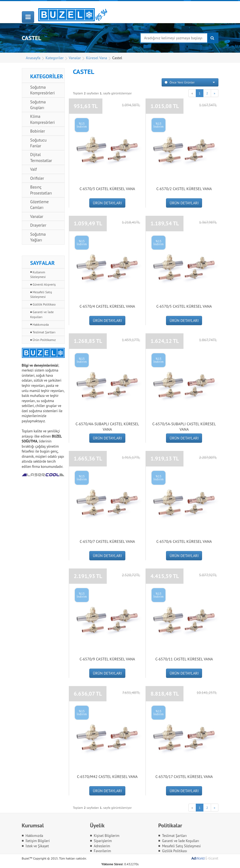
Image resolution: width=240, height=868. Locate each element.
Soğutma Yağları (38, 237)
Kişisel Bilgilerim (106, 836)
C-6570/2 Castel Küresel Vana (184, 189)
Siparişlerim (103, 841)
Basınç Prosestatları (41, 190)
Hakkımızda (41, 324)
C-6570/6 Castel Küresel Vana (184, 541)
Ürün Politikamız (44, 340)
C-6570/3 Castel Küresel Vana (107, 189)
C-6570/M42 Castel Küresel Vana (107, 777)
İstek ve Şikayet (37, 846)
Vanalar (75, 58)
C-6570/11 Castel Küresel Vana (184, 659)
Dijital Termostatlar (41, 157)
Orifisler (37, 178)
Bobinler (38, 131)
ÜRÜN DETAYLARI (107, 203)
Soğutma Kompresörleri (43, 90)
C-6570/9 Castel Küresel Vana (107, 659)
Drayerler (38, 225)
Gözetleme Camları (40, 205)
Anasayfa (33, 58)
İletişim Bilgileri (38, 841)
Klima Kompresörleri (43, 119)
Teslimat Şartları (44, 332)
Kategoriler (55, 58)
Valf (34, 169)
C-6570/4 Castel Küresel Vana (107, 306)
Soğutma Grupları (38, 105)
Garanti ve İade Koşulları (42, 314)
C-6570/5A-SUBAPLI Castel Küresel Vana (184, 427)
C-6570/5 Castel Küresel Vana (184, 306)
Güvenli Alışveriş (44, 284)
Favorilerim (102, 851)
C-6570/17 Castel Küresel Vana (184, 777)
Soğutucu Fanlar (38, 143)
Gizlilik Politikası (44, 304)
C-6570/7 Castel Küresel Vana (107, 541)
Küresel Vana (97, 58)
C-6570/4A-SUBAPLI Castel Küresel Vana (107, 427)
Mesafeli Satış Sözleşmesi (41, 294)
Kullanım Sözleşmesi (38, 274)
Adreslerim (102, 846)
